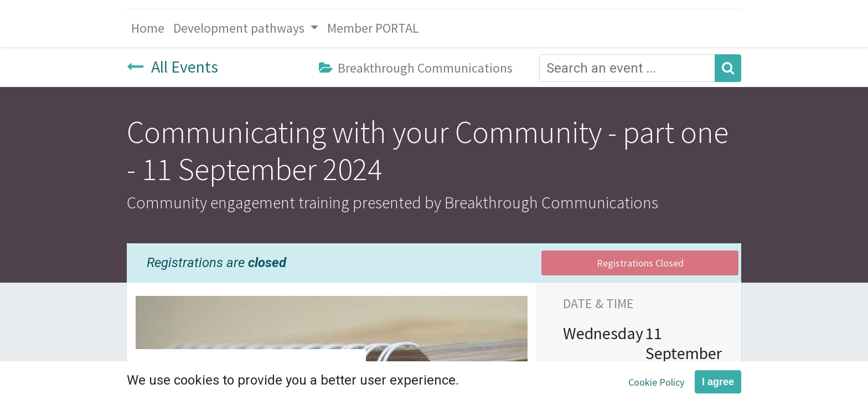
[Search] (728, 68)
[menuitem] (148, 28)
